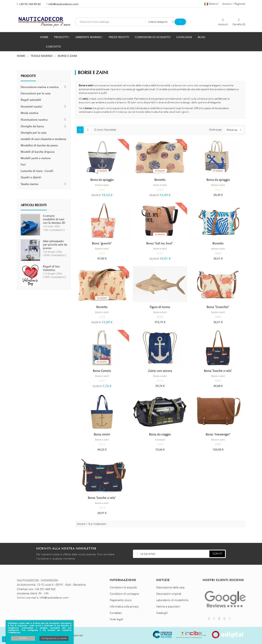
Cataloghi (162, 613)
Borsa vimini (102, 434)
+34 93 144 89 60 (30, 4)
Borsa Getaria (102, 371)
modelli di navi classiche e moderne (43, 139)
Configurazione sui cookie (54, 638)
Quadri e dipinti (31, 177)
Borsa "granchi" (102, 243)
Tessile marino (30, 184)
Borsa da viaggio (160, 434)
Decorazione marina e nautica (40, 87)
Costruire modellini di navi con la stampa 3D (54, 219)
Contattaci (116, 613)
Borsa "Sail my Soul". (160, 243)
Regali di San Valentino (51, 268)
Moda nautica (30, 113)
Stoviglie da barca (32, 126)
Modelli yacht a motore (36, 158)
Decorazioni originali (169, 594)
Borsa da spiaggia (102, 180)
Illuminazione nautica (34, 120)
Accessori (160, 440)
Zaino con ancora (160, 371)
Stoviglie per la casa (34, 133)
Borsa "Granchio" (218, 307)
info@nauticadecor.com (63, 4)
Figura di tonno (160, 307)
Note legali (116, 619)
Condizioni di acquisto (123, 587)
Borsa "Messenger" (218, 434)
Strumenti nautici (31, 107)
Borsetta (160, 180)
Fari (23, 165)
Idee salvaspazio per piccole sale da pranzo (55, 245)
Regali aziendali (31, 100)
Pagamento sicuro (121, 600)
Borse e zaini (102, 185)
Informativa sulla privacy (124, 606)
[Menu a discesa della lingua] (211, 4)
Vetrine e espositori (168, 606)
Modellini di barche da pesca (39, 145)
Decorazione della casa (170, 587)
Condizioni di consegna (124, 594)
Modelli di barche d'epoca (38, 152)
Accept (23, 638)
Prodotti (28, 76)
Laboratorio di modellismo (172, 600)
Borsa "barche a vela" (218, 371)
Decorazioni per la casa (36, 93)
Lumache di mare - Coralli (37, 171)
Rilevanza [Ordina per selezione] (235, 130)
